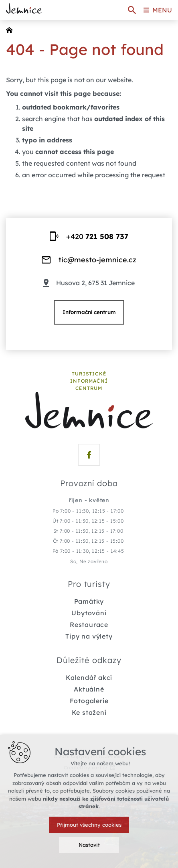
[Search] (132, 10)
